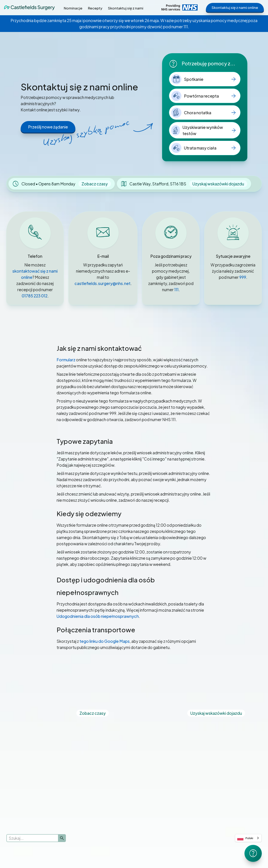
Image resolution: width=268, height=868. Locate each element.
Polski (245, 838)
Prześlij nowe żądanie (48, 127)
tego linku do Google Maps (105, 641)
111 (176, 290)
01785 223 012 (35, 296)
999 (243, 277)
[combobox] (248, 838)
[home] (29, 8)
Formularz (66, 360)
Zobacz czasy (95, 184)
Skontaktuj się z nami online (235, 7)
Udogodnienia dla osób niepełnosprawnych (98, 616)
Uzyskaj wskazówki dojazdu (218, 184)
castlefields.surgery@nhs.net (103, 283)
